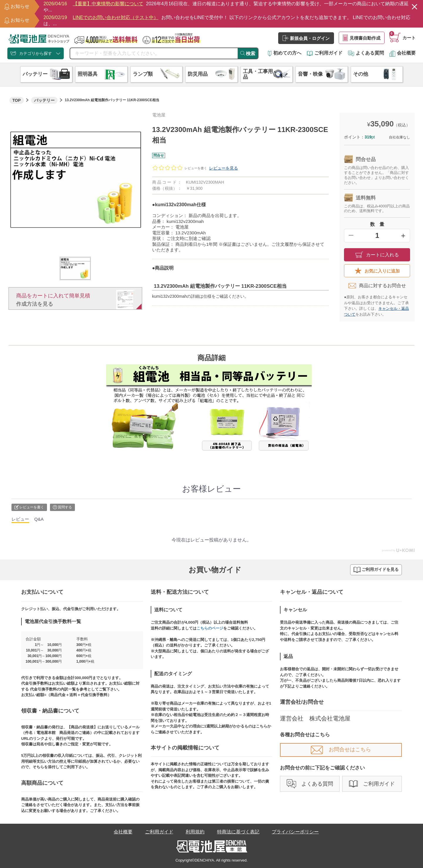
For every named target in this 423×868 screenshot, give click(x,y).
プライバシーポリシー (295, 832)
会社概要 (402, 53)
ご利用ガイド (325, 53)
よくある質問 (366, 53)
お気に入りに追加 (377, 271)
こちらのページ (210, 628)
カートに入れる (377, 255)
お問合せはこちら (341, 749)
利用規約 (195, 832)
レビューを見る (224, 168)
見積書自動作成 (362, 38)
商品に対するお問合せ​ (377, 286)
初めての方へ (285, 53)
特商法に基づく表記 (238, 832)
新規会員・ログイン (306, 38)
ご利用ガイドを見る (376, 570)
